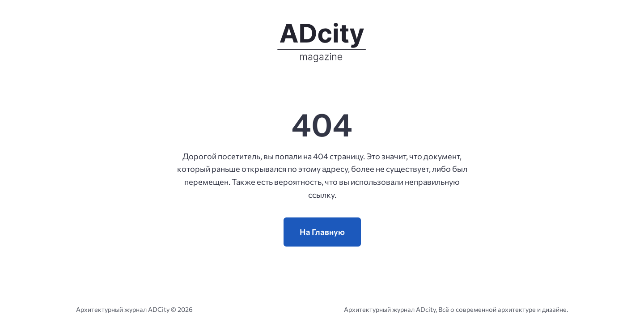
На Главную (322, 232)
